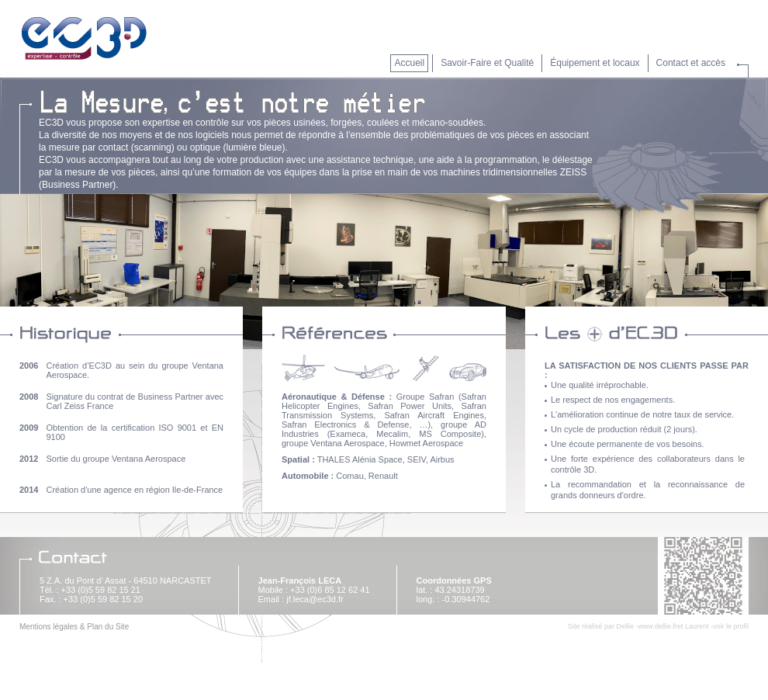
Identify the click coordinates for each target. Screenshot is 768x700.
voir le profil (731, 626)
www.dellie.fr (657, 626)
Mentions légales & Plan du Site (74, 627)
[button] (593, 66)
